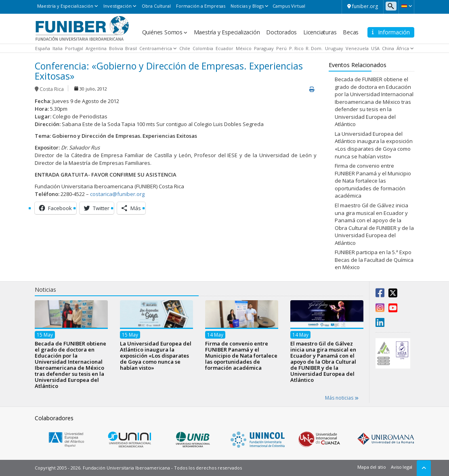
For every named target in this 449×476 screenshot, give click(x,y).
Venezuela (357, 48)
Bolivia (116, 48)
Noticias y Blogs (247, 6)
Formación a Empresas (201, 6)
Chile (185, 48)
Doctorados (281, 32)
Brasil (131, 48)
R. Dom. (314, 48)
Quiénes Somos (162, 32)
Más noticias (342, 398)
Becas (351, 32)
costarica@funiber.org (117, 194)
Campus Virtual (289, 6)
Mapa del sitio (371, 467)
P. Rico (296, 48)
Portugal (74, 48)
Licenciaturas (320, 32)
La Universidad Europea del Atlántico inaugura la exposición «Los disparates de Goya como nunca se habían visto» (374, 145)
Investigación (117, 6)
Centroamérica (156, 48)
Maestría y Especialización (65, 6)
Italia (58, 48)
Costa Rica (52, 89)
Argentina (96, 48)
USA (375, 48)
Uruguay (334, 48)
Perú (281, 48)
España (43, 48)
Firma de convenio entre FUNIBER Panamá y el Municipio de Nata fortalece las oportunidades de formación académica (373, 181)
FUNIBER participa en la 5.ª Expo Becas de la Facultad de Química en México (374, 260)
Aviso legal (402, 467)
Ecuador (224, 48)
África (403, 48)
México (244, 48)
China (388, 48)
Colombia (203, 48)
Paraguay (264, 48)
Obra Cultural (156, 6)
